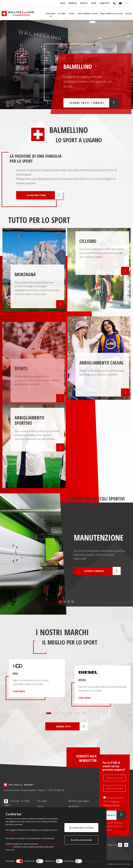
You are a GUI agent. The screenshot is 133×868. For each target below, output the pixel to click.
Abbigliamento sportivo (112, 13)
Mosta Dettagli (94, 861)
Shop (94, 3)
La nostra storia (45, 195)
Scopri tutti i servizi (94, 103)
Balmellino (74, 806)
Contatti (105, 3)
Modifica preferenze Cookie (119, 864)
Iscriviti (115, 815)
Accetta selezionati (81, 840)
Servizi (84, 3)
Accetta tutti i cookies (81, 827)
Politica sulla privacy (14, 833)
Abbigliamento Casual (88, 13)
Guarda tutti (72, 726)
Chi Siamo (42, 801)
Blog (63, 3)
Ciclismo (62, 13)
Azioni (129, 13)
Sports (72, 13)
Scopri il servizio (103, 571)
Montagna (51, 13)
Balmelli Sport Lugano (79, 801)
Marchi (73, 3)
